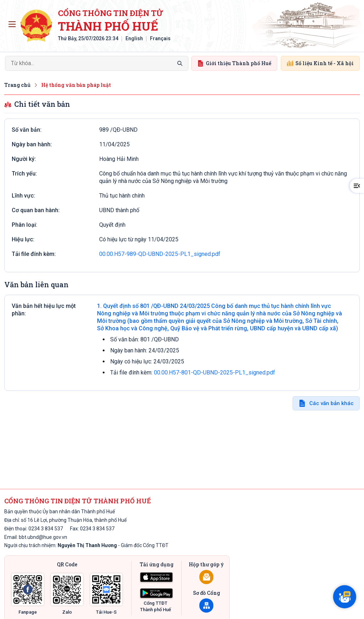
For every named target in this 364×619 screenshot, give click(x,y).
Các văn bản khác (331, 403)
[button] (357, 186)
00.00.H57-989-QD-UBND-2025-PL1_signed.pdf (160, 254)
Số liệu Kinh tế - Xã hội (320, 63)
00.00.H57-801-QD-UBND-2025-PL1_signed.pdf (215, 373)
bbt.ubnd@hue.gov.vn (43, 537)
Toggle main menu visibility (13, 22)
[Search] (97, 63)
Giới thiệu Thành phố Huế (234, 63)
